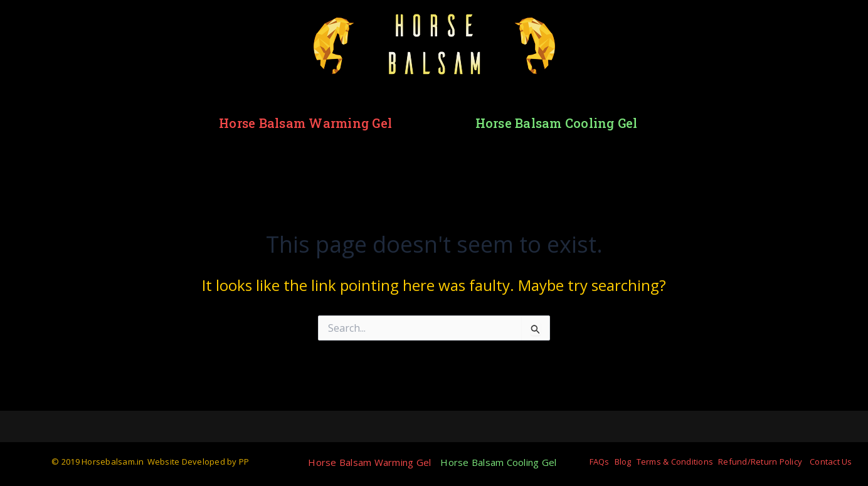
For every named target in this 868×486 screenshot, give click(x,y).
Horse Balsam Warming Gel (305, 123)
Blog (623, 462)
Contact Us (831, 462)
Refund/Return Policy (760, 462)
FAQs (600, 462)
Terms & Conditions (675, 462)
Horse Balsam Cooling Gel (557, 123)
